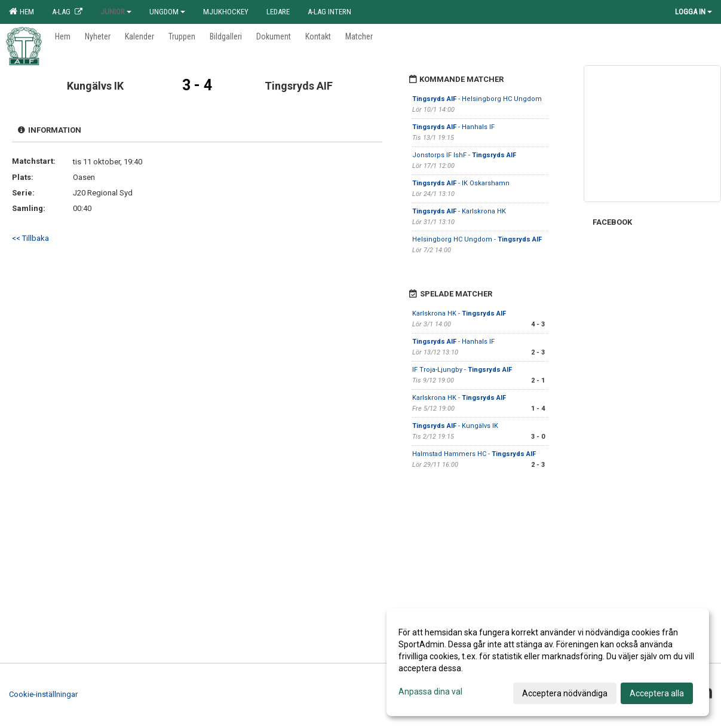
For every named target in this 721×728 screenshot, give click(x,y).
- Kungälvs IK (455, 426)
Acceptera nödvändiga (565, 693)
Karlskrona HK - (459, 313)
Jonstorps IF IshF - (464, 155)
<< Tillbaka (30, 238)
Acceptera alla (657, 693)
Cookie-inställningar (43, 694)
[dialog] (548, 662)
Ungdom (167, 12)
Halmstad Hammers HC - (474, 454)
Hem (22, 11)
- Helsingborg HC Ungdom (477, 99)
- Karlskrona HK (459, 211)
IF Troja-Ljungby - (462, 370)
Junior (116, 12)
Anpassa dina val (430, 692)
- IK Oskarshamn (461, 183)
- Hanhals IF (453, 127)
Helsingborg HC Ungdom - (477, 239)
